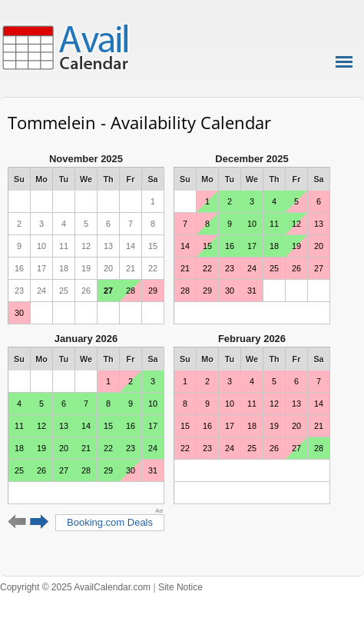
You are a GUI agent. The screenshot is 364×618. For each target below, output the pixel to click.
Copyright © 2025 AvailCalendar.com (75, 587)
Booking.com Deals (110, 522)
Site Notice (180, 587)
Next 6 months (40, 522)
